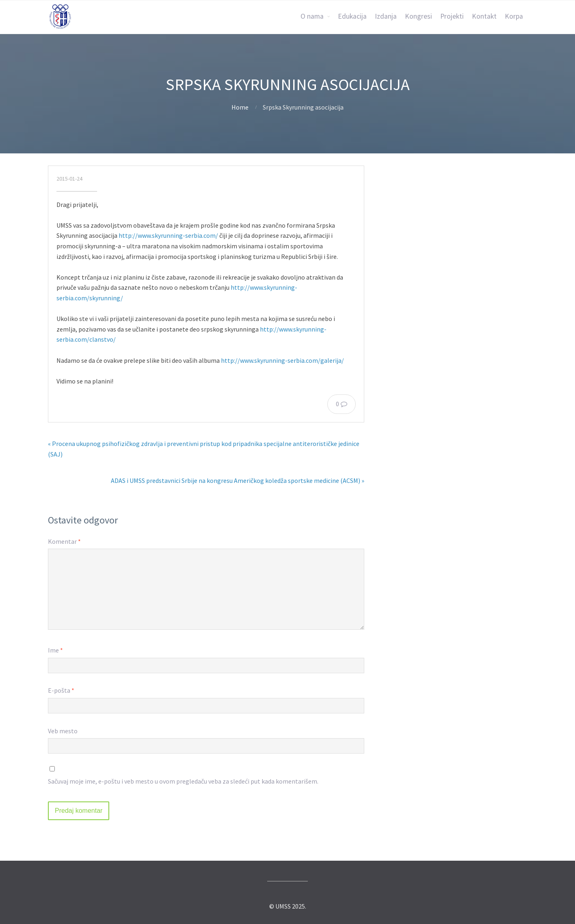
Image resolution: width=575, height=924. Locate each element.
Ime (55, 650)
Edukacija (352, 16)
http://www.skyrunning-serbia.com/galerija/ (282, 360)
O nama (312, 16)
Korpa (514, 16)
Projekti (452, 16)
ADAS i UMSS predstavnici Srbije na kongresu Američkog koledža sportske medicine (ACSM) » (238, 480)
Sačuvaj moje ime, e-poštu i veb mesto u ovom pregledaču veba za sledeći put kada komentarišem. (183, 781)
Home (240, 107)
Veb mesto (63, 731)
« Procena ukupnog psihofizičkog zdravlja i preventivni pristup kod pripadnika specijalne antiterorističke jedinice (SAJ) (204, 449)
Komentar (64, 541)
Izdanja (386, 16)
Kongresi (418, 16)
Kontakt (484, 16)
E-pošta (61, 690)
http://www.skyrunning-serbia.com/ (168, 235)
